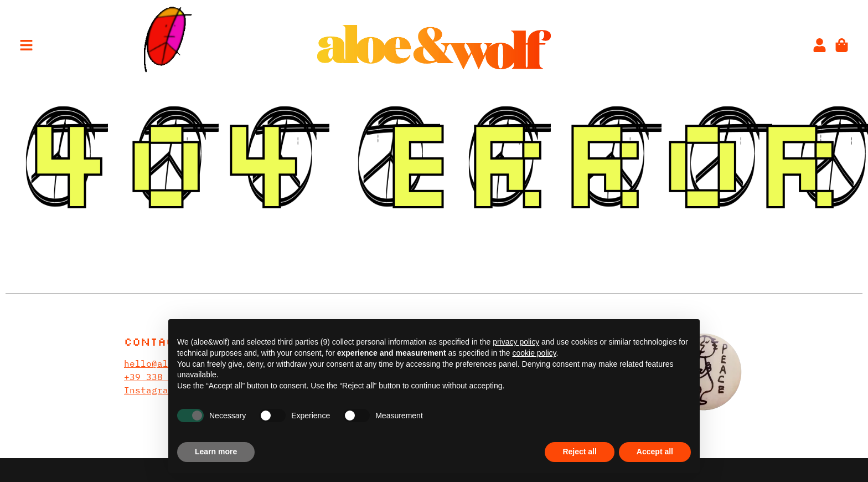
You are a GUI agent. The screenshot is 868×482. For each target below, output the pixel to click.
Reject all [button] (579, 452)
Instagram (149, 390)
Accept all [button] (655, 452)
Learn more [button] (216, 452)
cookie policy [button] (534, 353)
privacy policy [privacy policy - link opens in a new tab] (516, 342)
